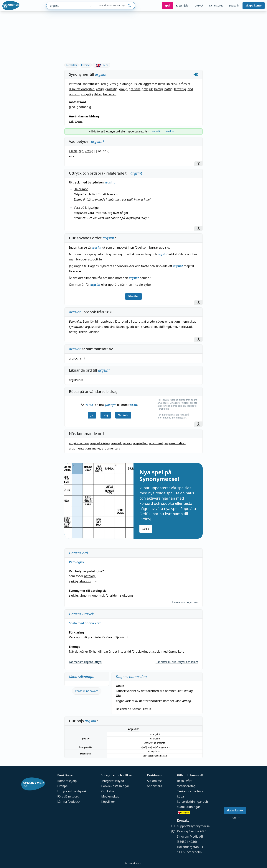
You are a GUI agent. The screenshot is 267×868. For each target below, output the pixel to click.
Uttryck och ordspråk (72, 791)
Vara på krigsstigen (87, 208)
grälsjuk (147, 89)
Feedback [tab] (171, 131)
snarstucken (91, 84)
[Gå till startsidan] (11, 6)
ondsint (74, 94)
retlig (105, 84)
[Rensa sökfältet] (91, 6)
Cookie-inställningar (115, 786)
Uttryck (199, 5)
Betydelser (72, 65)
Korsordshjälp (67, 781)
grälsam (135, 89)
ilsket (98, 94)
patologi (90, 576)
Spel (167, 5)
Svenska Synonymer (112, 6)
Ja (92, 415)
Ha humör (81, 189)
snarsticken (149, 327)
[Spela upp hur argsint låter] (196, 74)
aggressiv (150, 84)
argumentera (111, 448)
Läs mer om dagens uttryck (86, 662)
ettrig (100, 89)
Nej (106, 415)
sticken (135, 327)
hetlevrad (110, 94)
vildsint (94, 332)
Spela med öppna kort (85, 623)
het (175, 327)
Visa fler (134, 296)
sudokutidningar (188, 807)
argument (156, 443)
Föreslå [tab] (156, 131)
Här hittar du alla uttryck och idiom (177, 662)
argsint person (121, 443)
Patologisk (77, 562)
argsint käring (100, 443)
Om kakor (108, 791)
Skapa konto (254, 5)
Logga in (234, 5)
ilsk (71, 121)
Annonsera (154, 786)
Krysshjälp (182, 5)
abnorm (85, 581)
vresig (114, 84)
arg (81, 151)
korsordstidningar (190, 802)
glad (72, 107)
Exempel (86, 65)
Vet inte (123, 415)
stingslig (87, 94)
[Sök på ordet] (129, 6)
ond (190, 89)
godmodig (84, 107)
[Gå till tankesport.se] (193, 812)
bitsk (161, 84)
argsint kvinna (79, 443)
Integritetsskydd (113, 781)
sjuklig (73, 581)
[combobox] (67, 6)
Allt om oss (154, 781)
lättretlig (180, 89)
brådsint (184, 84)
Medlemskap (110, 796)
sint (83, 358)
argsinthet (76, 380)
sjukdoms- (127, 595)
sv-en (101, 65)
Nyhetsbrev (216, 5)
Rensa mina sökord (87, 691)
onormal (98, 595)
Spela (146, 529)
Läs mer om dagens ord (185, 602)
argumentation (175, 443)
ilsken (138, 84)
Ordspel (63, 786)
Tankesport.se (187, 791)
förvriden (112, 595)
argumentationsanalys (85, 448)
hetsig (159, 89)
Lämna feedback (69, 802)
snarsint (97, 327)
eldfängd (126, 84)
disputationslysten (82, 89)
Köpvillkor (108, 802)
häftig (169, 89)
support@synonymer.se (193, 826)
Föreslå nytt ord (68, 796)
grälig (123, 89)
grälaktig (112, 89)
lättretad (75, 84)
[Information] (198, 164)
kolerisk (172, 84)
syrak (79, 121)
